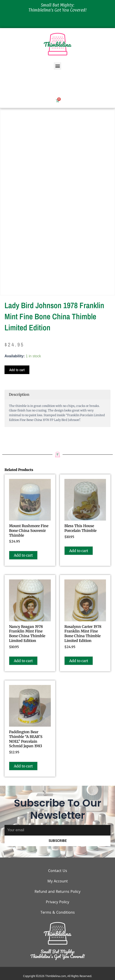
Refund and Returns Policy (57, 891)
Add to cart (17, 370)
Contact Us (58, 871)
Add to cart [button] (23, 555)
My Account (58, 881)
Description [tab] (19, 394)
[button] (57, 66)
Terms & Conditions (58, 912)
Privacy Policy (57, 902)
